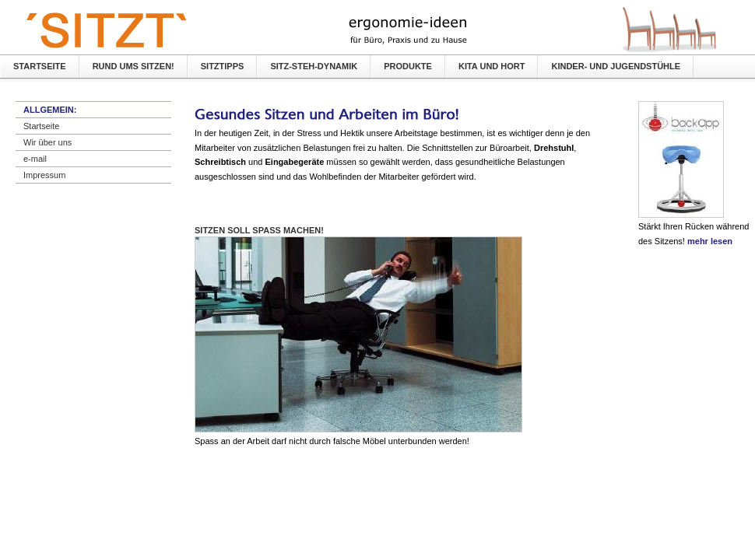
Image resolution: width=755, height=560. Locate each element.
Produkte (408, 66)
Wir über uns (47, 142)
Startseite (40, 66)
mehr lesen (710, 241)
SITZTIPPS (223, 66)
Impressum (44, 175)
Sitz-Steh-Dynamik (314, 66)
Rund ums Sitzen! (133, 66)
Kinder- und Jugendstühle (616, 66)
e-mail (35, 159)
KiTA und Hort (492, 66)
